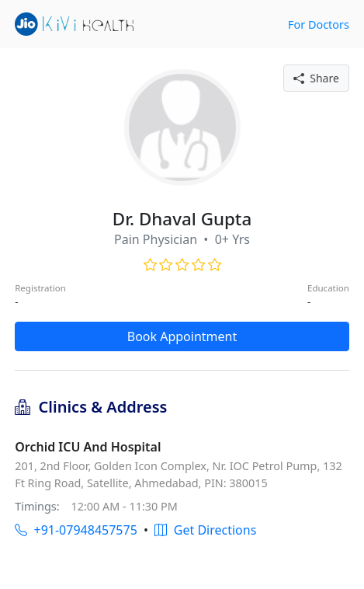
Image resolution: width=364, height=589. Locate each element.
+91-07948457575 (76, 530)
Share (316, 78)
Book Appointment (182, 336)
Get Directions (205, 530)
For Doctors (319, 24)
